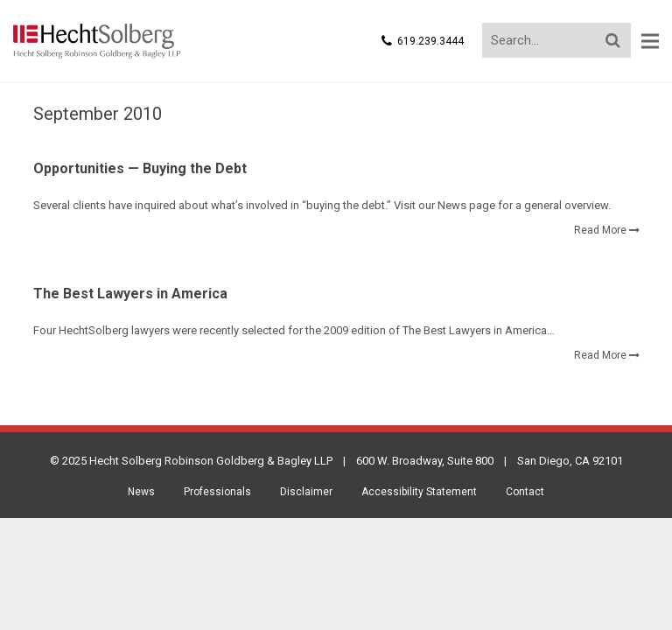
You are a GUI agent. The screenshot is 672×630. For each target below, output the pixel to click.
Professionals (217, 492)
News (141, 492)
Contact (525, 492)
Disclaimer (306, 492)
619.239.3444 (430, 41)
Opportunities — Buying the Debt (140, 168)
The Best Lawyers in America (130, 294)
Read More (600, 230)
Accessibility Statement (419, 492)
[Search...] (556, 40)
